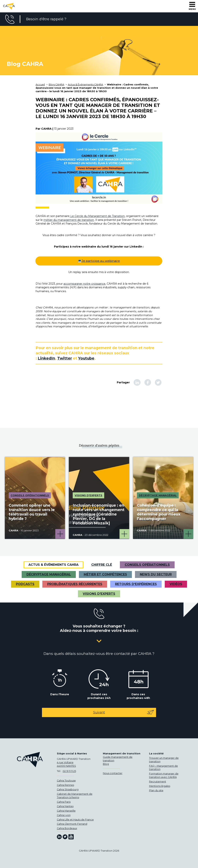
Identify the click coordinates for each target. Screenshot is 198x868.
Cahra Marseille (66, 811)
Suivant (124, 712)
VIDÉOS (176, 584)
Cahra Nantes (65, 806)
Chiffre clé (102, 565)
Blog (106, 764)
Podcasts (25, 584)
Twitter (65, 358)
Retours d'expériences (136, 584)
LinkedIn (46, 358)
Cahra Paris (64, 802)
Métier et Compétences (105, 574)
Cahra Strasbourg (68, 789)
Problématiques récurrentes (75, 584)
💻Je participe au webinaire (99, 261)
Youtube (86, 358)
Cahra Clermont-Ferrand (72, 824)
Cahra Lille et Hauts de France (75, 820)
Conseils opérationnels (147, 565)
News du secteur (156, 574)
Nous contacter (113, 773)
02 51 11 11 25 (69, 771)
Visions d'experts (99, 594)
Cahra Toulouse (66, 781)
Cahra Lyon (64, 815)
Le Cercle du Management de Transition (97, 216)
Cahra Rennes (65, 785)
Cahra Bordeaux (67, 828)
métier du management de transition (69, 220)
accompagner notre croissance (84, 284)
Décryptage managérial (49, 574)
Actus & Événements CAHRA (53, 565)
